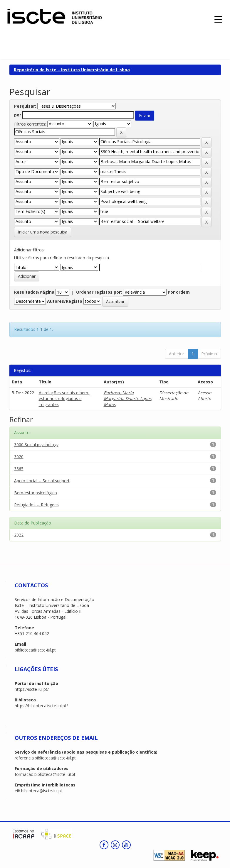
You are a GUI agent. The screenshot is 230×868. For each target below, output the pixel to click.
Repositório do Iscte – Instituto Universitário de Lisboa (72, 70)
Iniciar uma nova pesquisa (43, 232)
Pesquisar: (25, 106)
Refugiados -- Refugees (36, 505)
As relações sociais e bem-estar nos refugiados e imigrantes (64, 399)
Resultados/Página (34, 292)
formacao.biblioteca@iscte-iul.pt (45, 774)
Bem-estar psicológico (36, 493)
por (18, 115)
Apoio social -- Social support (42, 481)
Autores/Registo (65, 301)
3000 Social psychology (36, 445)
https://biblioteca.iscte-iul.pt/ (41, 706)
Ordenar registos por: (99, 292)
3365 (19, 469)
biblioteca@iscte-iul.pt (35, 650)
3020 (19, 457)
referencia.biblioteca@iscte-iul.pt (45, 758)
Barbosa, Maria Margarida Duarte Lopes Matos (128, 399)
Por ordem (179, 292)
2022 (19, 535)
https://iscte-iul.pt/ (32, 689)
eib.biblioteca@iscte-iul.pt (38, 791)
